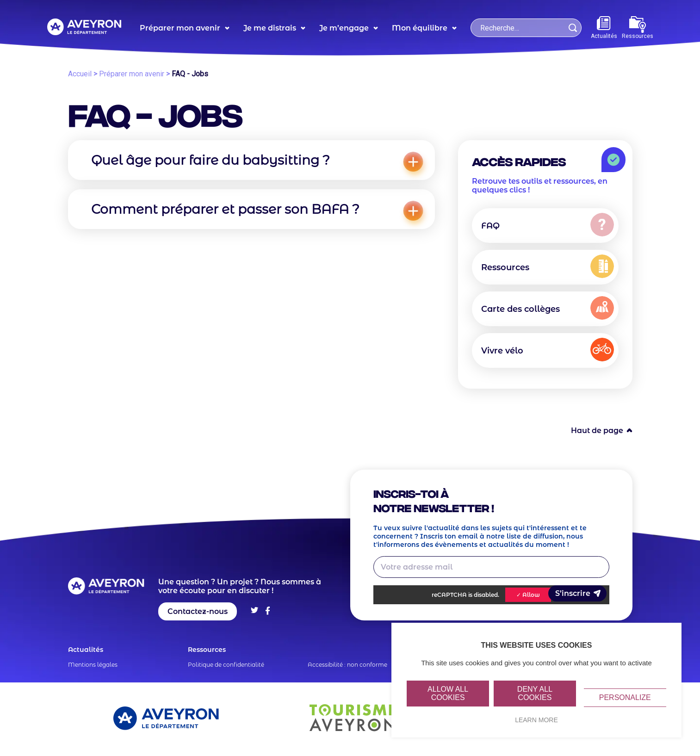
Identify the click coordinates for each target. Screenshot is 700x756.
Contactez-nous (198, 611)
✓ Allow (528, 595)
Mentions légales (93, 665)
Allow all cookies (448, 693)
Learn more (536, 720)
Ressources (638, 28)
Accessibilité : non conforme (347, 665)
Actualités (604, 28)
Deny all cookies (535, 693)
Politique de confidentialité (226, 665)
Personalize (625, 697)
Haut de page (597, 431)
